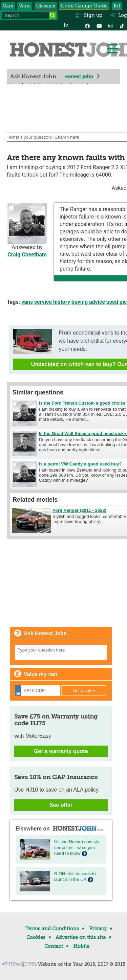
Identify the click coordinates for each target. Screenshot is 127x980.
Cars (8, 6)
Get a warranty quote (61, 751)
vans (27, 302)
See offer (61, 805)
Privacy (98, 929)
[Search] (52, 15)
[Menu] (112, 49)
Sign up (89, 15)
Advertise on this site (81, 937)
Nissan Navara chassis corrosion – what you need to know (77, 848)
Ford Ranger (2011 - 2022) (79, 510)
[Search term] (29, 15)
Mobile (81, 946)
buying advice (88, 302)
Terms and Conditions (52, 929)
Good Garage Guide (84, 6)
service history (52, 302)
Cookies (36, 937)
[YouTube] (99, 25)
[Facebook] (87, 25)
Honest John (79, 76)
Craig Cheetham (27, 255)
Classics (46, 6)
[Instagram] (110, 25)
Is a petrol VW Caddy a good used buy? (80, 464)
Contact (54, 946)
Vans (25, 6)
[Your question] (61, 653)
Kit (117, 6)
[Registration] (37, 691)
